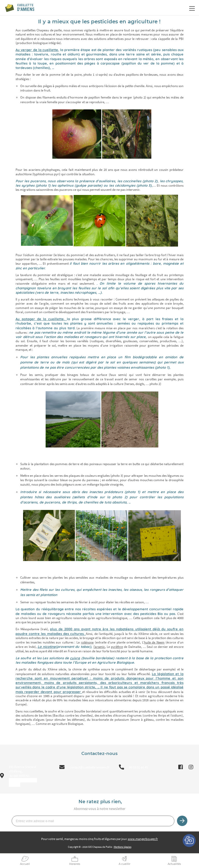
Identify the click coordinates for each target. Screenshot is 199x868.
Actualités (174, 864)
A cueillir (125, 864)
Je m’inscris (182, 821)
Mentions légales (123, 847)
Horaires (75, 864)
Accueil (25, 864)
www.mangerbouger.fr (143, 839)
